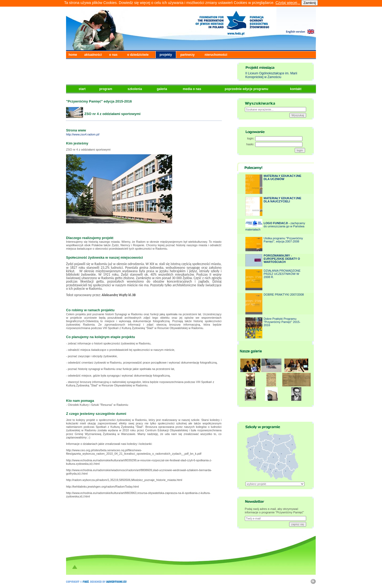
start (83, 89)
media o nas (192, 89)
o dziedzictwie (138, 55)
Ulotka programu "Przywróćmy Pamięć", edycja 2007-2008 (283, 240)
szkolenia (135, 89)
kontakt (296, 89)
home (73, 55)
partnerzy (188, 55)
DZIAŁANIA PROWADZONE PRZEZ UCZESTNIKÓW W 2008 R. (282, 274)
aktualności (93, 55)
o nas (113, 55)
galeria (162, 89)
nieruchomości (216, 55)
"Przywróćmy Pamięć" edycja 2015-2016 (99, 101)
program (106, 89)
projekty (166, 55)
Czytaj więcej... (288, 3)
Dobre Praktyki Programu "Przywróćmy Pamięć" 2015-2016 (282, 322)
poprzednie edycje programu (247, 89)
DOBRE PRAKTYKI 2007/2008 (284, 295)
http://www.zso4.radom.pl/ (83, 134)
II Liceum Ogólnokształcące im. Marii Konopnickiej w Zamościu (271, 75)
